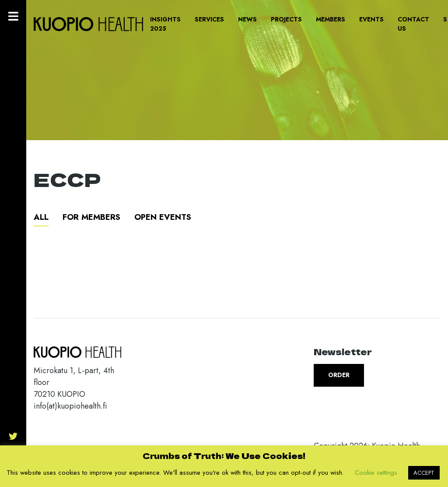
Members (331, 19)
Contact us (413, 24)
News (247, 19)
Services (209, 19)
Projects (286, 19)
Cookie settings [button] (376, 473)
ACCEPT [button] (424, 473)
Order (339, 375)
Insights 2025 (165, 24)
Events (371, 19)
